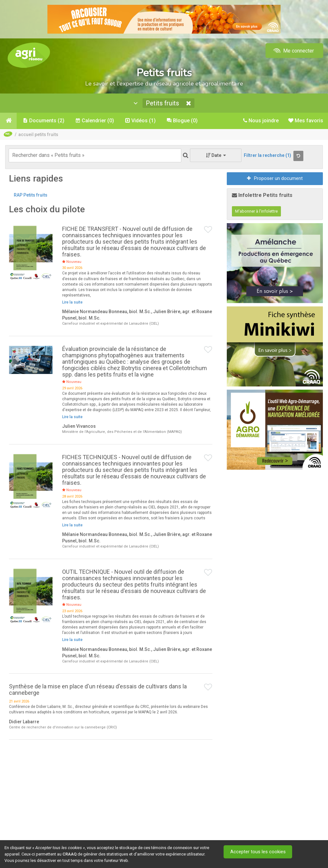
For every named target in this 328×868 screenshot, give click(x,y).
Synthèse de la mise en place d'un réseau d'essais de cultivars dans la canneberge (98, 690)
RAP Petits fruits (31, 196)
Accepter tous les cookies (259, 852)
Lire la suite (72, 303)
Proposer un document (275, 179)
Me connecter (293, 51)
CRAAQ (70, 854)
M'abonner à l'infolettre (256, 212)
